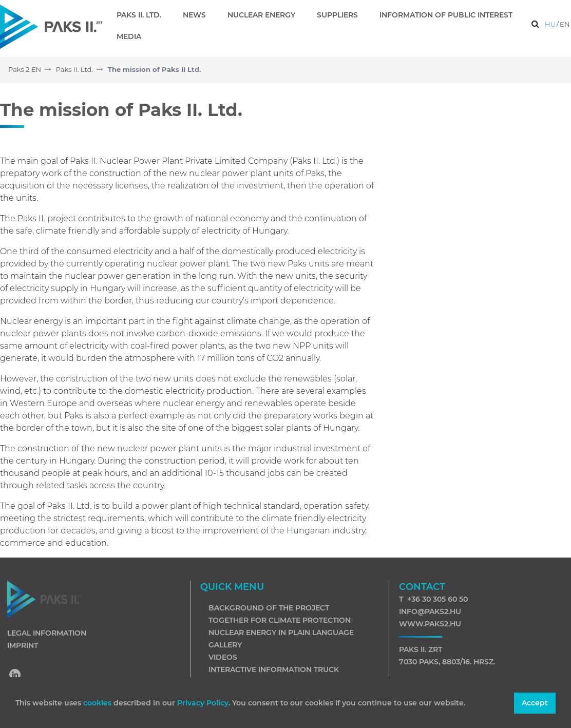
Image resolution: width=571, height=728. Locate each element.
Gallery (225, 645)
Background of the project (269, 608)
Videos (223, 657)
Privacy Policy (203, 703)
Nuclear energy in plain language (281, 633)
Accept (535, 703)
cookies (98, 703)
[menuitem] (143, 15)
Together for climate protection (280, 620)
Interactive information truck (274, 669)
